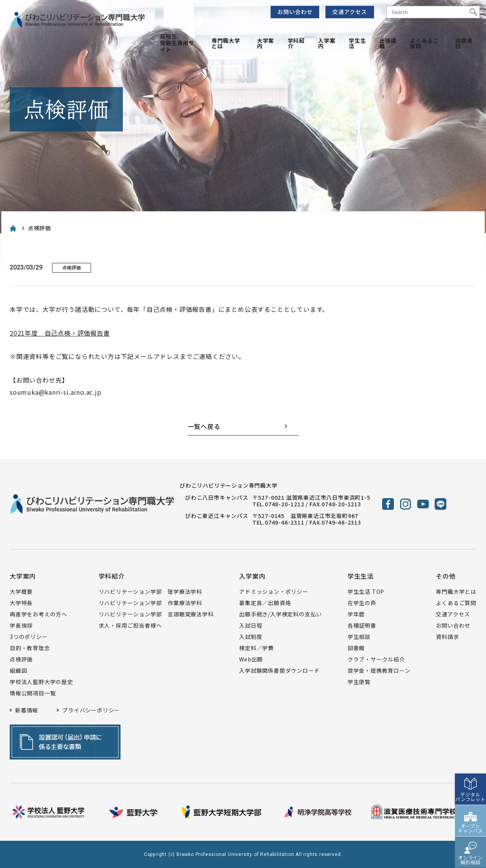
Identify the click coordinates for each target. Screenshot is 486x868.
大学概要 (21, 591)
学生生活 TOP (366, 591)
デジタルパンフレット (470, 778)
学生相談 (359, 637)
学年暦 (356, 614)
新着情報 (27, 710)
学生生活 (357, 43)
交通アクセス (350, 12)
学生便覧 (359, 682)
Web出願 (251, 659)
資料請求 (447, 637)
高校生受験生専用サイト (177, 43)
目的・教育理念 (30, 648)
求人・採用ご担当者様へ (130, 625)
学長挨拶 (21, 625)
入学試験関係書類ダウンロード (279, 670)
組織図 (18, 670)
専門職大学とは (226, 43)
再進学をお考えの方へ (38, 614)
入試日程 (251, 625)
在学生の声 (362, 603)
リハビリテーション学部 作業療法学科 (150, 603)
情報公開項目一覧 (33, 693)
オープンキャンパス (470, 810)
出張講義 (388, 43)
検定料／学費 (256, 648)
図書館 (356, 648)
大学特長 (21, 603)
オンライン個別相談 (470, 841)
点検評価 (21, 659)
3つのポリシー (29, 637)
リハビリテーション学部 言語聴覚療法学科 (156, 614)
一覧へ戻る (204, 426)
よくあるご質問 (424, 43)
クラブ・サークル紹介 (376, 659)
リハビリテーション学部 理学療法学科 (150, 591)
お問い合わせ (295, 12)
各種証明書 (362, 625)
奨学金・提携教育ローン (379, 670)
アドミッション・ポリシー (274, 591)
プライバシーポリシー (91, 710)
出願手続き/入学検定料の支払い (281, 614)
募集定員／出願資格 (265, 603)
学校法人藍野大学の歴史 (41, 682)
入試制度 (251, 637)
